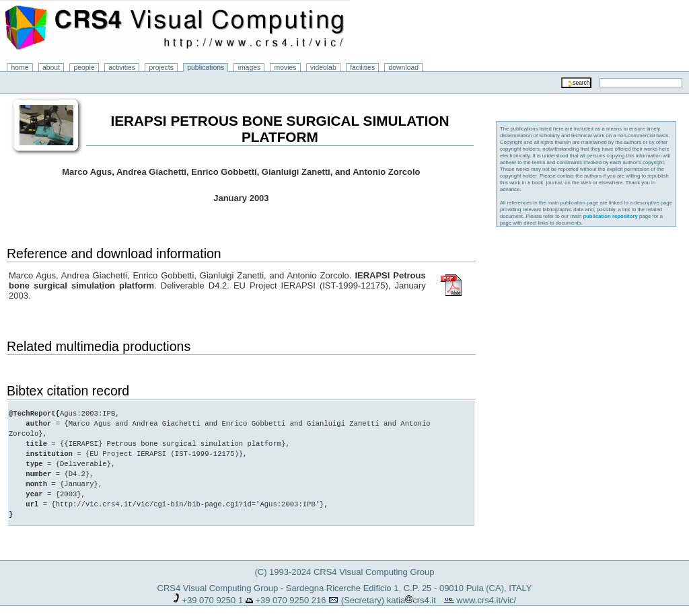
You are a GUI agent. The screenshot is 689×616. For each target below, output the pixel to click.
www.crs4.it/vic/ (486, 590)
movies (286, 68)
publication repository (610, 216)
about (51, 68)
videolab (323, 68)
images (250, 68)
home (20, 68)
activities (122, 68)
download (404, 68)
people (84, 68)
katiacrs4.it (411, 590)
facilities (362, 68)
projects (161, 68)
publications (206, 68)
